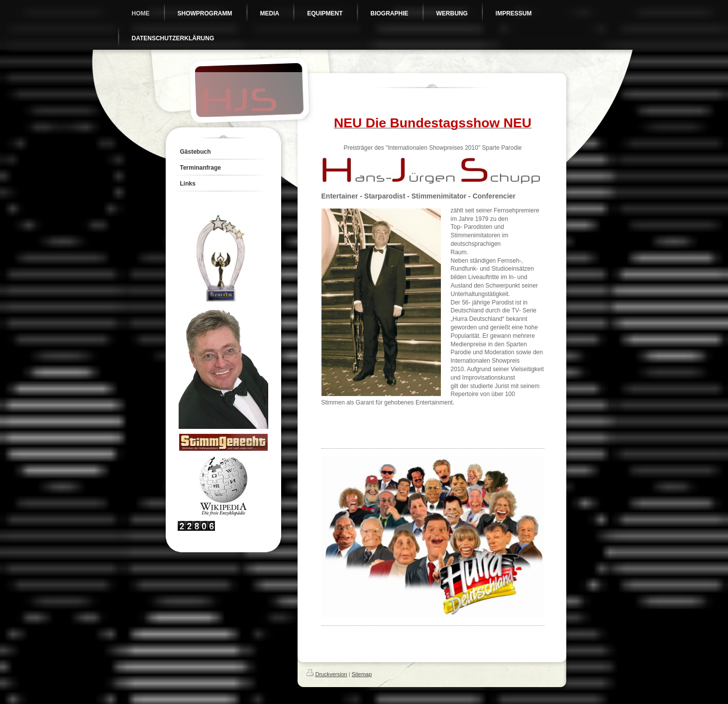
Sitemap (362, 674)
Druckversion (327, 674)
